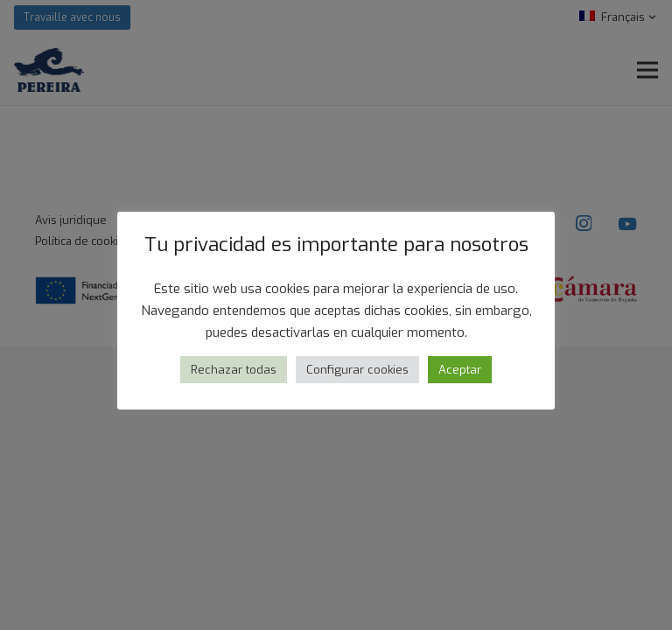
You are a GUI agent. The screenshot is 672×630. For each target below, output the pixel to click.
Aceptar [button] (460, 370)
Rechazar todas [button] (234, 370)
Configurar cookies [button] (357, 370)
